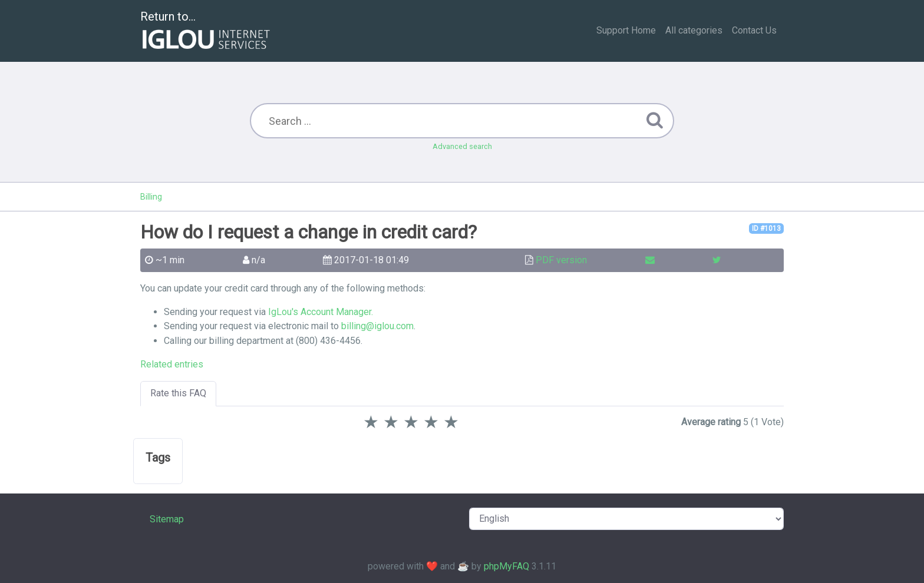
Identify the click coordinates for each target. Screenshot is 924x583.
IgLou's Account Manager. (321, 312)
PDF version (561, 260)
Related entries (172, 364)
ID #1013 (766, 228)
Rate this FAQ (178, 393)
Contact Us (754, 30)
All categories (694, 30)
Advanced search (462, 146)
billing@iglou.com (377, 326)
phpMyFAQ (506, 566)
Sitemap (167, 519)
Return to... (207, 32)
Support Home (626, 30)
